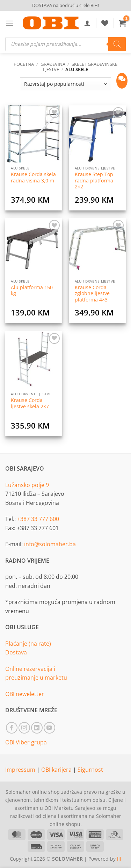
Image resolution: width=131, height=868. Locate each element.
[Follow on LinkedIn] (37, 728)
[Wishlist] (105, 23)
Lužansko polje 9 (27, 485)
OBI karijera (57, 770)
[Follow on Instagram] (24, 728)
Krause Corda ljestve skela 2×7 (30, 403)
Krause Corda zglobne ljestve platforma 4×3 (92, 294)
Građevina (53, 64)
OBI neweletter (25, 694)
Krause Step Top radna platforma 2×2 (94, 180)
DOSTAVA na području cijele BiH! (65, 5)
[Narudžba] (65, 84)
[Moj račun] (87, 23)
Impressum (21, 770)
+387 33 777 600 (38, 519)
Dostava (16, 652)
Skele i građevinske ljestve (80, 67)
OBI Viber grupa (26, 742)
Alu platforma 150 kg (32, 290)
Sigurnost (90, 770)
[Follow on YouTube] (49, 728)
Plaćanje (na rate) (28, 644)
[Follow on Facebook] (12, 728)
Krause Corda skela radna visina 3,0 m (33, 177)
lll (119, 859)
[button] (9, 23)
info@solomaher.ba (50, 544)
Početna (24, 64)
